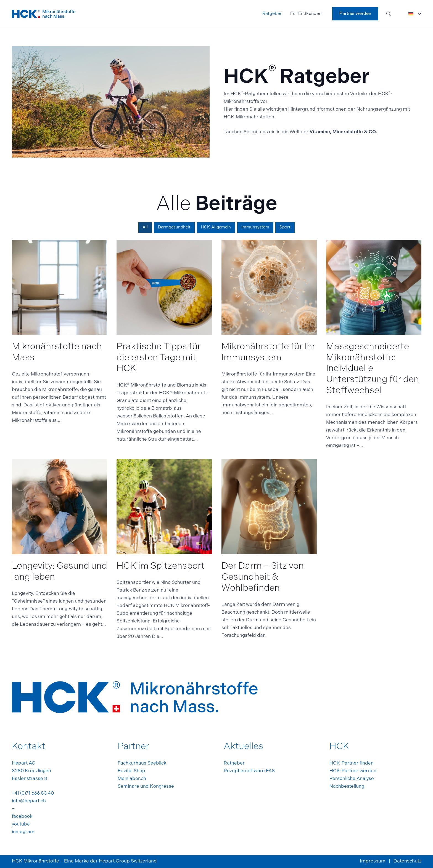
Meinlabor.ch (132, 779)
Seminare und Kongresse (146, 786)
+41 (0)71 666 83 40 (33, 793)
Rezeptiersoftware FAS (249, 771)
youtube (21, 824)
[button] (389, 14)
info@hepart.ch (29, 801)
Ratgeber (234, 763)
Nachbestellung (347, 786)
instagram (23, 832)
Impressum (373, 861)
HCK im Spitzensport (161, 566)
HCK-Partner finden (352, 763)
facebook (22, 817)
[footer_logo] (44, 14)
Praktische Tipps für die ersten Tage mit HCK (159, 358)
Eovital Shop (131, 771)
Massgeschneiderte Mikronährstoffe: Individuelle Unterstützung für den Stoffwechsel (372, 369)
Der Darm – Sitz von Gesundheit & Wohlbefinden (262, 577)
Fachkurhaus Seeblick (142, 763)
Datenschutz (407, 861)
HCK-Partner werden (353, 771)
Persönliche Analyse (352, 779)
